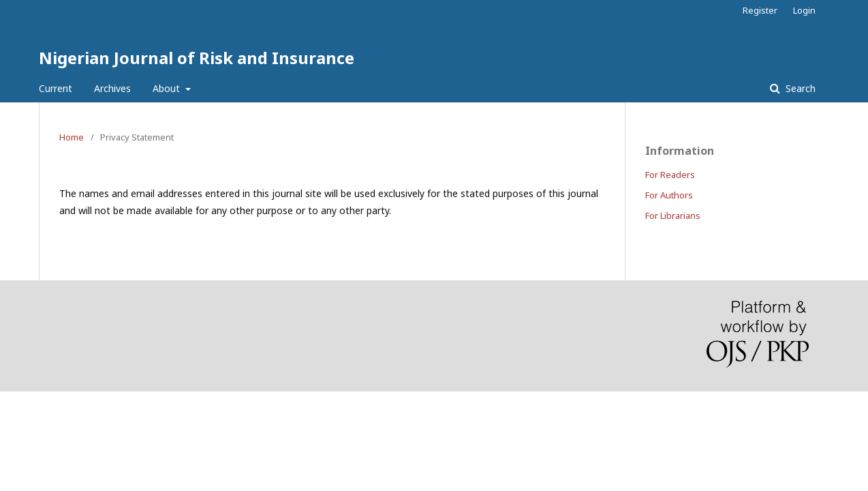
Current (56, 88)
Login (804, 10)
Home (72, 137)
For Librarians (673, 215)
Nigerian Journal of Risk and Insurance (197, 58)
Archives (112, 88)
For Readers (670, 175)
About (168, 88)
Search (799, 88)
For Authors (669, 195)
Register (760, 10)
